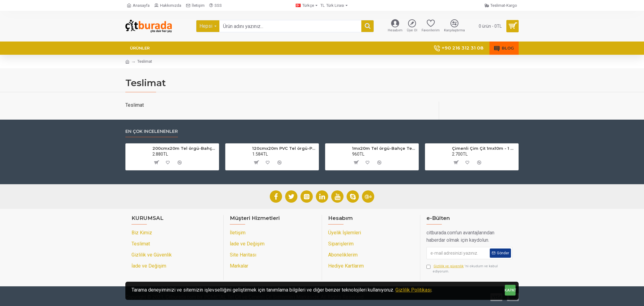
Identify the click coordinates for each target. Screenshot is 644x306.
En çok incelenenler (152, 131)
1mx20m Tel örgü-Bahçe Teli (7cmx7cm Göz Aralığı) (384, 148)
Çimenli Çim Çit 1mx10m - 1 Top (484, 148)
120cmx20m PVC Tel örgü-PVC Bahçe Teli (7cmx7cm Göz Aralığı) (284, 148)
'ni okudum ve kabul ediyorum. (462, 269)
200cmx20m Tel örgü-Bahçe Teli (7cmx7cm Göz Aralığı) (185, 148)
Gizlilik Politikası (413, 290)
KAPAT (510, 290)
